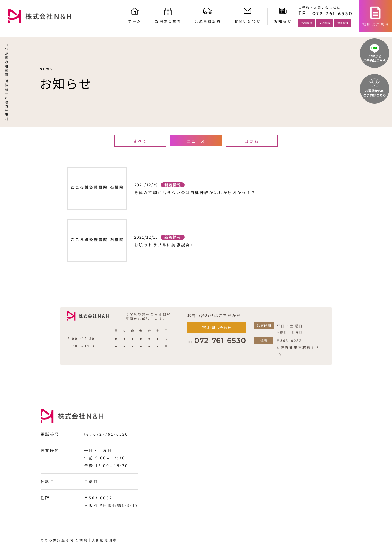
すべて (140, 141)
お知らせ (283, 21)
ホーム (135, 21)
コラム (252, 141)
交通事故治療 (208, 21)
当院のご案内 (168, 21)
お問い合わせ (248, 21)
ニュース (196, 141)
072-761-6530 (217, 340)
